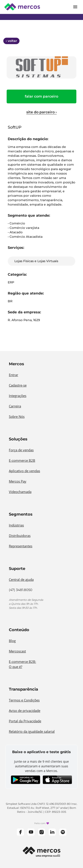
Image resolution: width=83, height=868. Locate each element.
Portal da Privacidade (25, 721)
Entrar (14, 375)
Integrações (18, 396)
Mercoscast (17, 651)
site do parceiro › (41, 112)
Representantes (21, 546)
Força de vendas (21, 450)
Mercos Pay (18, 481)
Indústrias (16, 525)
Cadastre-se (18, 385)
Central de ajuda (21, 579)
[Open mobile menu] (75, 7)
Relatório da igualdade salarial (32, 731)
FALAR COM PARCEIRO (41, 96)
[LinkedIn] (52, 832)
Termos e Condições (24, 700)
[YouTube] (31, 832)
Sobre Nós (17, 416)
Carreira (15, 406)
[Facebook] (20, 832)
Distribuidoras (20, 536)
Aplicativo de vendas (24, 471)
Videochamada (20, 492)
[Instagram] (42, 832)
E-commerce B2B (22, 460)
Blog (12, 641)
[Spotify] (63, 832)
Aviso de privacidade (25, 711)
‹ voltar (11, 41)
